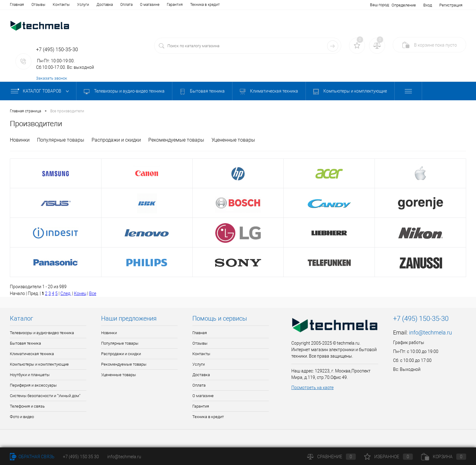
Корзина (444, 457)
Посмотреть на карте (312, 388)
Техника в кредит (205, 5)
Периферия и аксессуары (33, 385)
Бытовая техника (202, 91)
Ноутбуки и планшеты (30, 375)
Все (93, 293)
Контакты (61, 5)
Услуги (83, 5)
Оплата (126, 5)
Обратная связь (32, 457)
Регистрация (451, 5)
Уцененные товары (233, 140)
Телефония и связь (27, 406)
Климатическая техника (269, 91)
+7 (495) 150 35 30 (81, 457)
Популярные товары (61, 140)
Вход (428, 5)
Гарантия (175, 5)
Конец (80, 293)
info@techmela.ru (431, 332)
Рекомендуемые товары (176, 140)
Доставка (105, 5)
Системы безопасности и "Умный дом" (45, 396)
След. (66, 293)
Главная (17, 5)
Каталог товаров (41, 91)
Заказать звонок (52, 78)
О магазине (150, 5)
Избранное (388, 457)
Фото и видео (22, 417)
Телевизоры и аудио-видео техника (124, 91)
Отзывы (38, 5)
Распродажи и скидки (116, 140)
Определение (404, 5)
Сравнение (331, 457)
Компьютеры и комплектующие (350, 91)
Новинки (20, 140)
